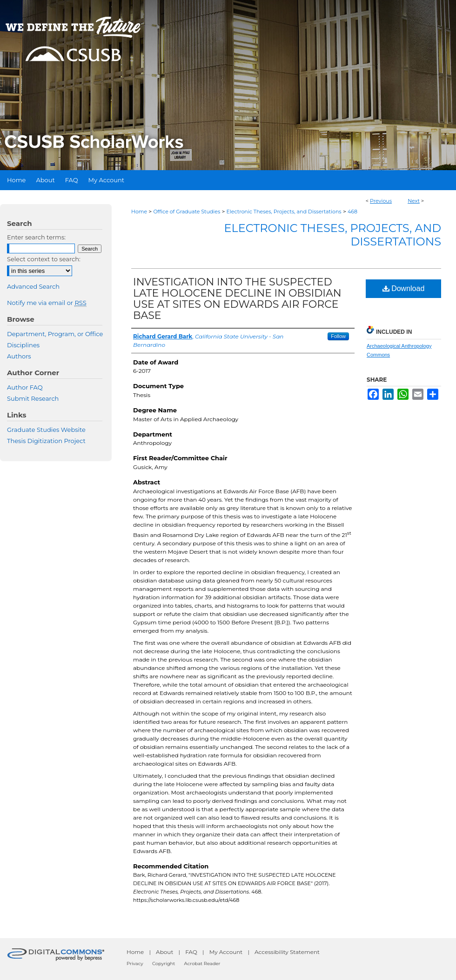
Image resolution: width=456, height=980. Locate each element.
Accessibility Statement (287, 952)
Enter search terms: (36, 237)
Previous (381, 201)
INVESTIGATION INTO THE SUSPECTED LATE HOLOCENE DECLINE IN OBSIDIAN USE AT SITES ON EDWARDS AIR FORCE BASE (237, 299)
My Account (226, 952)
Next (414, 201)
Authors (19, 356)
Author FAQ (25, 387)
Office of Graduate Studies (187, 212)
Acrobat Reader (202, 963)
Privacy (135, 963)
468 (352, 212)
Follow (338, 336)
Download (404, 288)
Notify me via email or (47, 303)
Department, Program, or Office (55, 334)
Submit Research (33, 398)
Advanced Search (33, 286)
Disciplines (23, 345)
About (164, 952)
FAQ (191, 952)
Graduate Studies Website (46, 430)
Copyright (164, 963)
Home (139, 212)
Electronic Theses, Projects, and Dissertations (284, 212)
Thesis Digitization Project (46, 441)
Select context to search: (44, 259)
